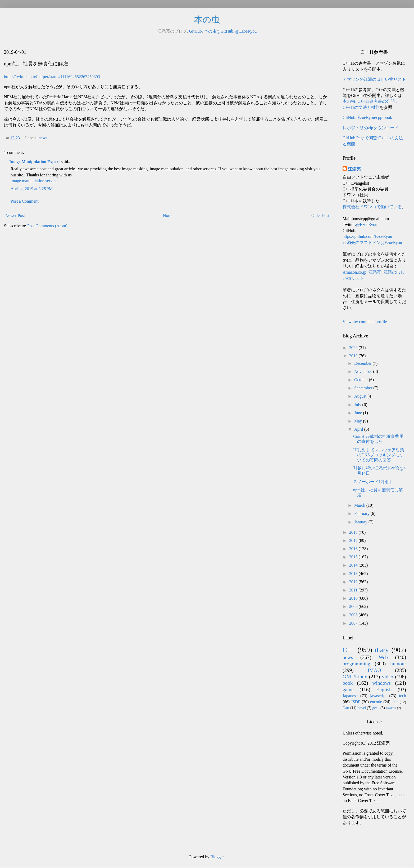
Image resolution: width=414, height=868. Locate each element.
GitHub (195, 31)
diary (382, 650)
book (348, 683)
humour (398, 664)
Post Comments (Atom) (47, 226)
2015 (354, 557)
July (358, 405)
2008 (354, 615)
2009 (354, 606)
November (364, 371)
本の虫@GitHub (219, 31)
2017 (354, 540)
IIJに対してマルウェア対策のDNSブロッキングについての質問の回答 (379, 455)
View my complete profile (365, 322)
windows (382, 683)
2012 (354, 582)
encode (376, 702)
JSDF (356, 702)
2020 (354, 348)
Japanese (350, 696)
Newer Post (15, 215)
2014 (354, 565)
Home (168, 215)
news (43, 138)
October (362, 380)
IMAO (374, 670)
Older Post (320, 215)
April (359, 429)
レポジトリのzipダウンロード (371, 128)
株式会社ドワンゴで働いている (372, 207)
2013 (354, 574)
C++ (349, 650)
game (348, 690)
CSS (395, 702)
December (363, 363)
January (361, 522)
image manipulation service (34, 181)
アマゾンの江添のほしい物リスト (374, 79)
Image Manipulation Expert (35, 162)
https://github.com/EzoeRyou (367, 236)
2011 (354, 590)
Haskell (391, 708)
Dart (346, 708)
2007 (354, 623)
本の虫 (207, 20)
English (384, 690)
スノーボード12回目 (372, 482)
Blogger (217, 857)
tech (402, 696)
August (361, 396)
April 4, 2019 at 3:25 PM (32, 189)
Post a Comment (25, 201)
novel (362, 708)
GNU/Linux (355, 677)
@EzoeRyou (246, 31)
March (360, 505)
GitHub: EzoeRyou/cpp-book (367, 117)
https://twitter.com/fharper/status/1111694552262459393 (52, 77)
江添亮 (354, 169)
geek (376, 708)
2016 (354, 549)
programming (356, 664)
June (359, 413)
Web (383, 657)
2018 (354, 532)
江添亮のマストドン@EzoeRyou (372, 242)
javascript (378, 696)
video (388, 677)
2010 (354, 598)
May (359, 421)
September (364, 388)
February (362, 513)
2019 (354, 356)
